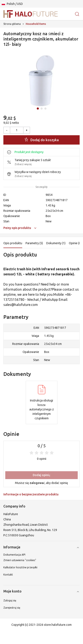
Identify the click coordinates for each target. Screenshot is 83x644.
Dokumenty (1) (56, 243)
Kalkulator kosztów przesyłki (20, 567)
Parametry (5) (34, 243)
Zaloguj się (10, 600)
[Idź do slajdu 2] (42, 109)
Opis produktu (13, 243)
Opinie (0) (75, 243)
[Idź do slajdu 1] (38, 109)
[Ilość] (17, 130)
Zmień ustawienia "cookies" (20, 560)
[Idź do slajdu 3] (45, 109)
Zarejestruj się (12, 608)
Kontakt (8, 575)
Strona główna (12, 24)
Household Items (36, 24)
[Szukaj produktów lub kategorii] (77, 14)
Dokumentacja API (14, 555)
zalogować (37, 483)
